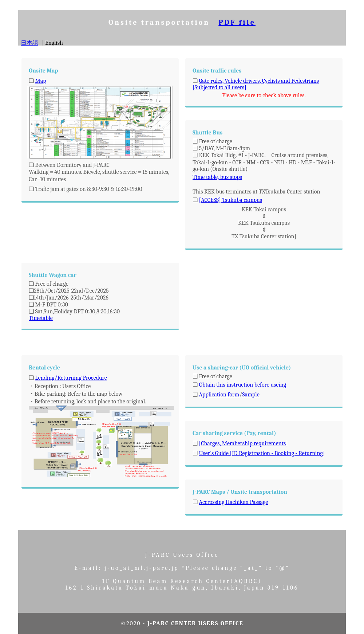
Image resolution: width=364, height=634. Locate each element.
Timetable (41, 318)
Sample (251, 395)
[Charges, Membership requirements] (244, 443)
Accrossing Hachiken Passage (234, 502)
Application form (219, 395)
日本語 (29, 43)
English (54, 43)
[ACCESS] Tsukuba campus (231, 200)
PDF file (237, 22)
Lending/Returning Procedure (71, 378)
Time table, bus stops (217, 177)
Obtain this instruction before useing (243, 385)
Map (41, 81)
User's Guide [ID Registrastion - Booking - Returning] (262, 453)
